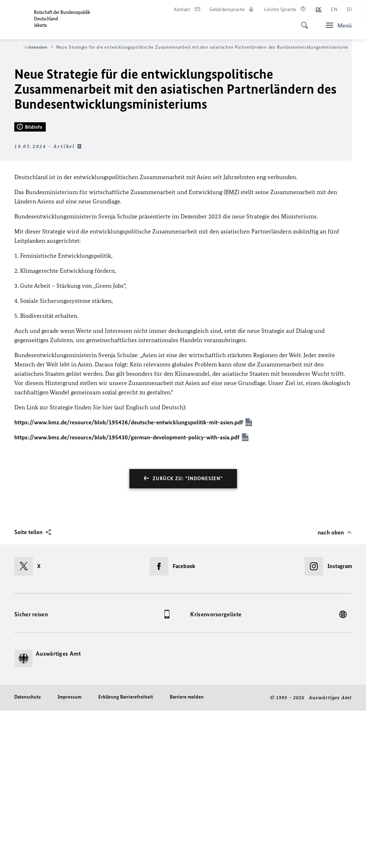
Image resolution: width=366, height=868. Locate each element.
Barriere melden (187, 854)
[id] (349, 10)
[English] (334, 10)
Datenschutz (28, 854)
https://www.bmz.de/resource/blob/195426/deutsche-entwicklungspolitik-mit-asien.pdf (129, 580)
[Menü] (337, 25)
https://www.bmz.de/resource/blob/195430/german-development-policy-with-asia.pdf (127, 595)
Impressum (70, 854)
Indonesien (38, 47)
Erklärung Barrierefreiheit (126, 854)
